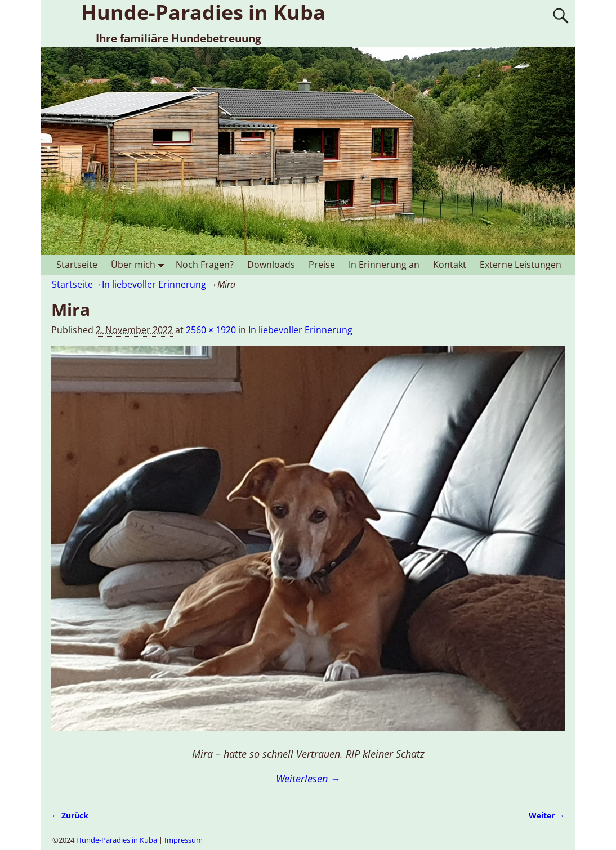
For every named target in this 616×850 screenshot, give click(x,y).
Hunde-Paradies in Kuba (117, 840)
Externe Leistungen (521, 265)
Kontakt (450, 265)
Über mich (140, 265)
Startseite (77, 265)
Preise (322, 265)
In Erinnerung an (384, 265)
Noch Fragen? (205, 265)
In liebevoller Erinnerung (154, 284)
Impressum (184, 840)
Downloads (271, 265)
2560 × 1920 (211, 330)
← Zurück (70, 815)
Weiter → (547, 815)
